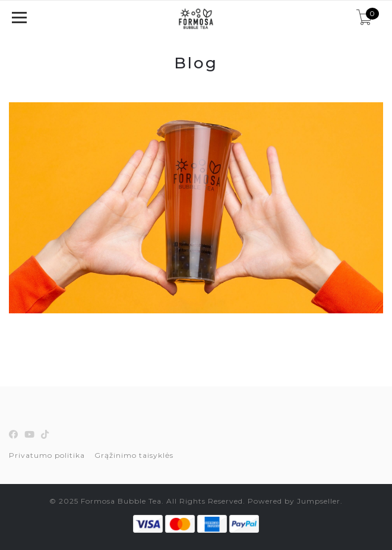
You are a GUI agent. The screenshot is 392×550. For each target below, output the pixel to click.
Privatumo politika (47, 455)
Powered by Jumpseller (294, 501)
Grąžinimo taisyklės (134, 455)
